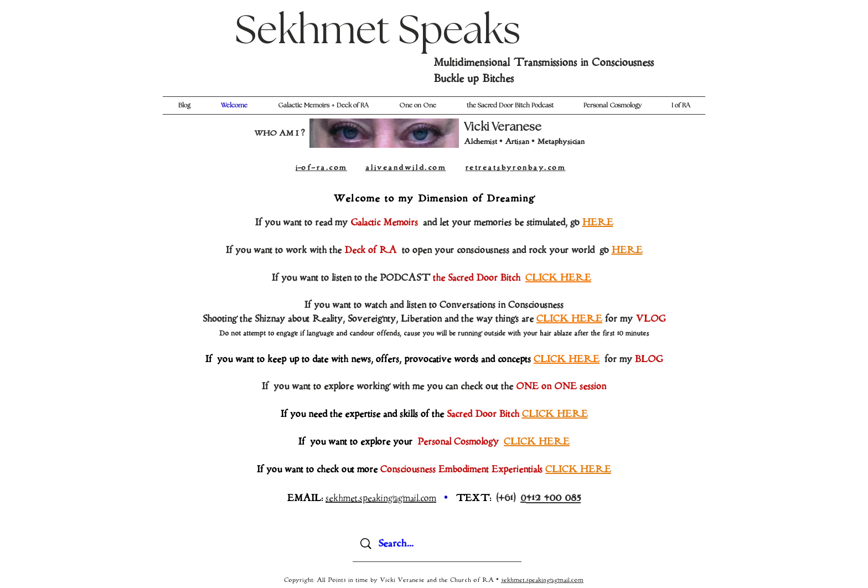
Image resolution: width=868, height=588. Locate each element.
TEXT (472, 498)
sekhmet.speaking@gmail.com (542, 580)
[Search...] (438, 544)
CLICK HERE (569, 319)
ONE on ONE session (561, 386)
